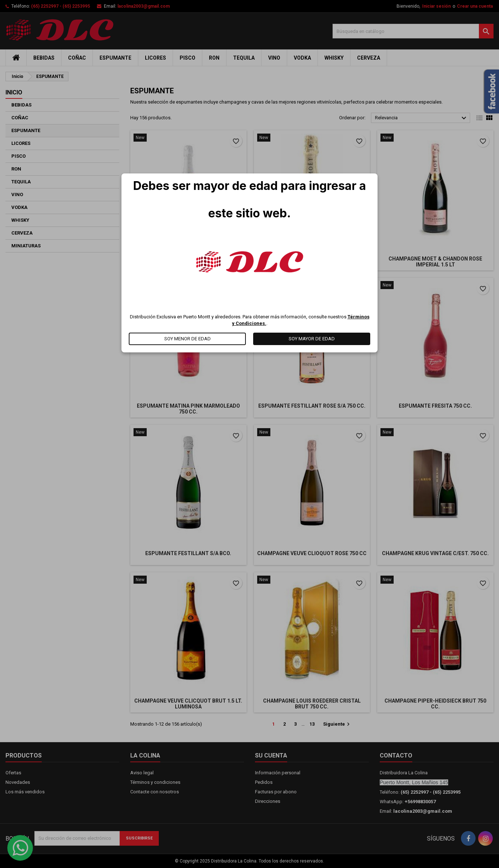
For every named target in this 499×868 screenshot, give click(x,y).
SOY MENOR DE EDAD (187, 339)
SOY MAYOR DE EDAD (312, 339)
